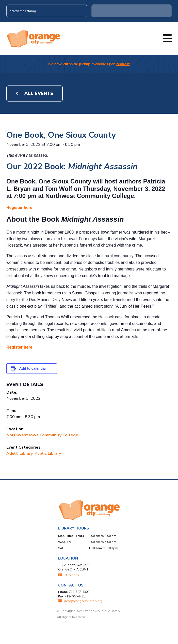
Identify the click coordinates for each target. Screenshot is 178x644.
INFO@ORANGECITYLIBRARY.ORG (80, 601)
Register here (19, 207)
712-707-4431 (75, 596)
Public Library (48, 453)
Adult (12, 453)
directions (69, 575)
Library (26, 453)
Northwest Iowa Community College (42, 435)
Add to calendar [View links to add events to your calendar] (33, 368)
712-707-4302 (79, 592)
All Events (35, 93)
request (123, 64)
